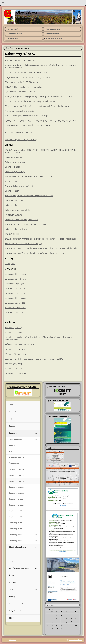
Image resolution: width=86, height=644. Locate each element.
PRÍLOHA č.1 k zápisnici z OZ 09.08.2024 (21, 345)
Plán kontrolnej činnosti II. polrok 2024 (20, 61)
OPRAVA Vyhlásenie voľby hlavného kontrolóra (24, 87)
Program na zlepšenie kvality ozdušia (20, 111)
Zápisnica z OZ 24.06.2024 (15, 354)
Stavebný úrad (13, 38)
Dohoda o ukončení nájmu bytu (17, 210)
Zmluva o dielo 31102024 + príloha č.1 (20, 186)
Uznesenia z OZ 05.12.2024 (15, 313)
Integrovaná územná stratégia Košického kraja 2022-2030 (28, 78)
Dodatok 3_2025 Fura (13, 157)
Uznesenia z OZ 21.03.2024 (15, 274)
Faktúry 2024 (10, 264)
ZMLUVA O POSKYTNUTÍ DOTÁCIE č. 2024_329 (24, 244)
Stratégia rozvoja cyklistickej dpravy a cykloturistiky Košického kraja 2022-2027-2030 (39, 97)
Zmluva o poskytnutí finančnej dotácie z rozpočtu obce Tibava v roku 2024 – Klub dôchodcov (42, 249)
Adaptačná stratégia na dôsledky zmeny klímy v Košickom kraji (30, 102)
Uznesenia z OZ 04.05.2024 (16, 279)
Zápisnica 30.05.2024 (13, 364)
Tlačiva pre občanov (53, 29)
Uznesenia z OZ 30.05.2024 (16, 284)
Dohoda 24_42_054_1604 (15, 162)
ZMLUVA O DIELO (12, 234)
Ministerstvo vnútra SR (54, 38)
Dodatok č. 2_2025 (12, 167)
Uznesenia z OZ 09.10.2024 (16, 298)
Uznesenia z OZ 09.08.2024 (16, 293)
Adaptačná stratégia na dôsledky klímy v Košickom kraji (27, 73)
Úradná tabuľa (13, 29)
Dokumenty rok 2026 (15, 34)
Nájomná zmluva (12, 205)
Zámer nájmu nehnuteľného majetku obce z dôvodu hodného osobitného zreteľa (37, 106)
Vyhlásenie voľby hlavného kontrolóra (20, 92)
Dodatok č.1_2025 (12, 191)
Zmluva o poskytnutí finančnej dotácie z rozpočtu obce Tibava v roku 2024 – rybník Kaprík (41, 239)
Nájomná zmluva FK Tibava (16, 229)
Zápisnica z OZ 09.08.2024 (15, 349)
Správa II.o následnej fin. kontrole (18, 133)
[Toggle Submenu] (36, 412)
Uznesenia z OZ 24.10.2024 (16, 303)
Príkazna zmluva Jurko (14, 215)
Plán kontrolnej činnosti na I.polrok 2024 (21, 140)
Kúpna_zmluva (11, 181)
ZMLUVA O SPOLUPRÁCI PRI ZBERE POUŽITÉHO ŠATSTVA (28, 177)
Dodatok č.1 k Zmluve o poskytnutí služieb (22, 220)
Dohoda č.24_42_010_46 (15, 172)
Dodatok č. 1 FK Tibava (14, 201)
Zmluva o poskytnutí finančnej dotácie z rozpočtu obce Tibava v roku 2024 (34, 253)
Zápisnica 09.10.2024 (13, 333)
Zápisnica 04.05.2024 (14, 369)
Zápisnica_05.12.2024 (14, 328)
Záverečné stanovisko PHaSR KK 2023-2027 (22, 82)
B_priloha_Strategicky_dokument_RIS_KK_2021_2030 (26, 116)
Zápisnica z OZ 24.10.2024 (15, 308)
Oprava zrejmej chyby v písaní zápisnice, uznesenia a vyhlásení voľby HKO (34, 359)
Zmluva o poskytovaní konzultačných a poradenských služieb (29, 196)
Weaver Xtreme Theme (76, 640)
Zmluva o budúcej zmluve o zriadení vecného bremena (26, 225)
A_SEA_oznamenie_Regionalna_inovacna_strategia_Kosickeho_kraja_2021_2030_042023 (41, 121)
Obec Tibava (27, 12)
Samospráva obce (52, 34)
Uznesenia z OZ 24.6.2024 (15, 289)
